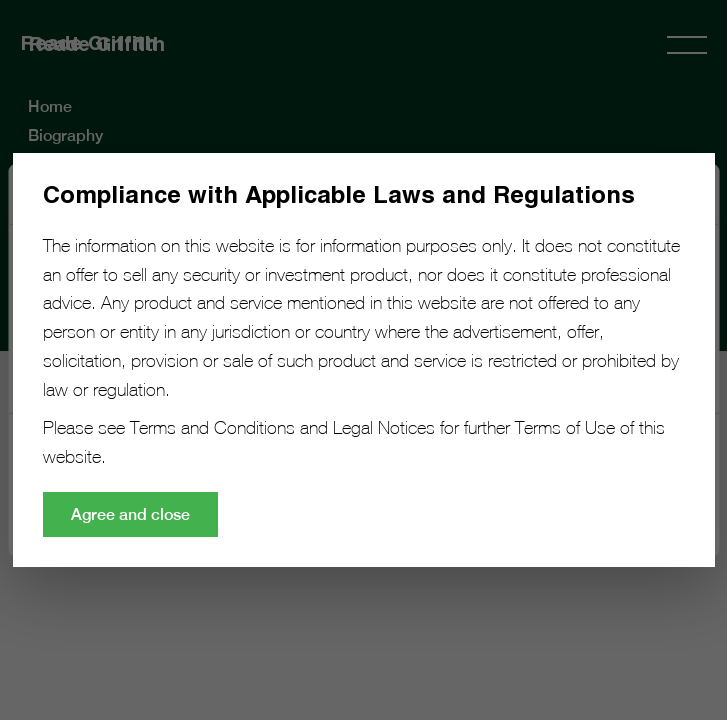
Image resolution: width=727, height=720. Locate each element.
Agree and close (130, 514)
